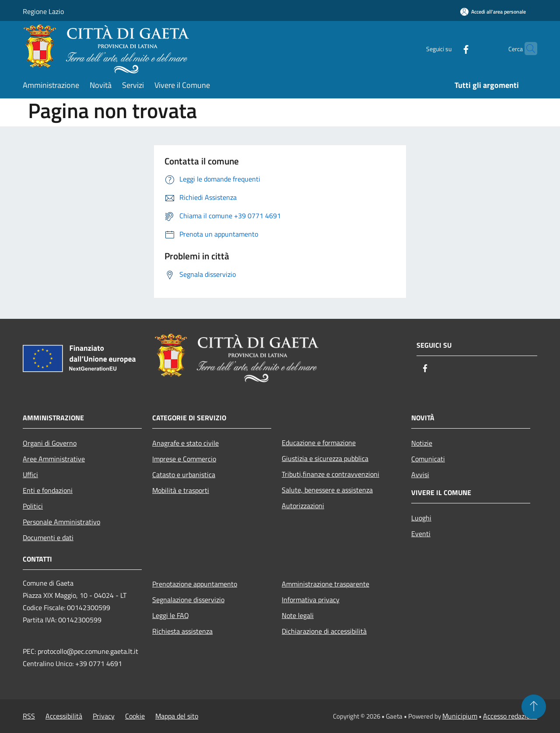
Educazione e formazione (319, 443)
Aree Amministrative (54, 459)
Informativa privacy (311, 600)
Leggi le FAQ (171, 615)
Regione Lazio (43, 11)
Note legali (298, 615)
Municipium (460, 716)
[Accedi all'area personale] (493, 12)
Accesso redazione (510, 716)
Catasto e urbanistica (184, 475)
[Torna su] (534, 707)
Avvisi (420, 475)
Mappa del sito (177, 716)
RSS (29, 716)
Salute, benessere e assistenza (327, 490)
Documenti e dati (48, 538)
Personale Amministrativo (61, 522)
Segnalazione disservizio (188, 600)
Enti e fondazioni (48, 490)
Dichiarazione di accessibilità (324, 631)
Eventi (421, 534)
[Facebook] (449, 48)
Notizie (422, 443)
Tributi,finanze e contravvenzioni (331, 474)
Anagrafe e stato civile (185, 443)
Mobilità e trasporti (181, 490)
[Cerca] (527, 49)
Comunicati (428, 459)
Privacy (104, 716)
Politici (33, 506)
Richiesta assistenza (182, 631)
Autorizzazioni (303, 506)
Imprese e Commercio (184, 459)
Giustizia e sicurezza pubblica (325, 458)
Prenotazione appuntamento (195, 584)
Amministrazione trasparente (325, 584)
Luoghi (421, 518)
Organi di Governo (50, 443)
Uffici (30, 475)
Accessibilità (64, 716)
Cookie (135, 716)
